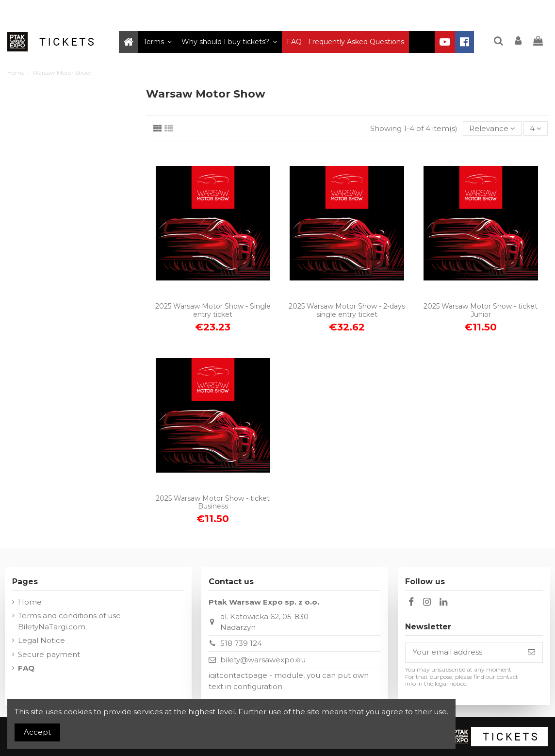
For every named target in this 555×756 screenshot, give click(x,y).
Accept (37, 732)
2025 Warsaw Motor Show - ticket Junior (481, 310)
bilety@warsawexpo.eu (263, 660)
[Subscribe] (531, 652)
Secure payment (49, 654)
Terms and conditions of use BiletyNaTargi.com (69, 621)
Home (30, 602)
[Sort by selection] (492, 129)
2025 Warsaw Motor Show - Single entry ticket (213, 310)
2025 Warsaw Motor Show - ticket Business (213, 502)
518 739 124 (241, 643)
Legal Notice (41, 640)
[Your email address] (463, 652)
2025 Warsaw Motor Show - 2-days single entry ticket (347, 310)
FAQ (26, 668)
